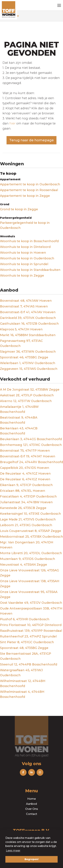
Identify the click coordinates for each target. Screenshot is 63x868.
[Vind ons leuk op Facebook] (23, 772)
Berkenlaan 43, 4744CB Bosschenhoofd (19, 431)
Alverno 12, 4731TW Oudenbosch (26, 401)
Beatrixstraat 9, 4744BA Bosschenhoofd (19, 420)
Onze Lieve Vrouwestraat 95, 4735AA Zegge (29, 594)
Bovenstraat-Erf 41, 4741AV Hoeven (28, 312)
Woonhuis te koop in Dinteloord (25, 247)
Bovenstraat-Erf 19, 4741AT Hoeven (28, 456)
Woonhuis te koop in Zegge (22, 276)
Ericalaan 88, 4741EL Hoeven (23, 491)
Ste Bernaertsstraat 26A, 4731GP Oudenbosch (26, 656)
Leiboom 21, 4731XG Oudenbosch (26, 525)
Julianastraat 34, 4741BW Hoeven (26, 502)
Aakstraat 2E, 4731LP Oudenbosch (27, 395)
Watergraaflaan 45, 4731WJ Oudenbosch (21, 673)
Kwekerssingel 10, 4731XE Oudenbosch (30, 514)
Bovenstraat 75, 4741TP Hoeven (25, 451)
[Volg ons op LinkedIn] (32, 772)
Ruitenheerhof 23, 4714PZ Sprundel (28, 636)
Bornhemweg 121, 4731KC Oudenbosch (31, 445)
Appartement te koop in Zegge (25, 196)
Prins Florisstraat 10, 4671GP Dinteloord (31, 625)
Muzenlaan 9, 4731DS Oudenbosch (28, 559)
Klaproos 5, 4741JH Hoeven (21, 329)
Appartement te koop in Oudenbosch (30, 184)
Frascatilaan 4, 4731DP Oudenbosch (28, 496)
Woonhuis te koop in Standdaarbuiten (30, 270)
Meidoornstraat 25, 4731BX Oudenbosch (32, 537)
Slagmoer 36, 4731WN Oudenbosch (28, 352)
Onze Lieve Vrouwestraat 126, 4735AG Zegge (29, 573)
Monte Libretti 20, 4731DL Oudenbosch (31, 553)
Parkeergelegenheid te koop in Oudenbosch (25, 225)
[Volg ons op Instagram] (40, 772)
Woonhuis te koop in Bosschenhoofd (29, 241)
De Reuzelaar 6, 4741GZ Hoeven (25, 479)
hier (12, 123)
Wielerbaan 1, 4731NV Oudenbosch (28, 363)
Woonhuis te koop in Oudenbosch (27, 258)
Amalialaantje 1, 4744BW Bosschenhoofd (19, 409)
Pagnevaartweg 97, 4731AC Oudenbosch (21, 343)
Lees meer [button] (13, 851)
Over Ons (32, 809)
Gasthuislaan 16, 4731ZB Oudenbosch (29, 324)
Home (32, 799)
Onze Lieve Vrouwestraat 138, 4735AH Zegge (30, 584)
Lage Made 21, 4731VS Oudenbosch (28, 519)
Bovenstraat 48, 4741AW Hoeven (26, 301)
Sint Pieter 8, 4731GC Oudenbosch (27, 642)
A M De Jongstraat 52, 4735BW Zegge (30, 390)
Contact (32, 814)
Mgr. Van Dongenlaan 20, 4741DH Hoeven (27, 545)
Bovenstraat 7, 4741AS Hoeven (24, 306)
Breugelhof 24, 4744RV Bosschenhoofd (32, 462)
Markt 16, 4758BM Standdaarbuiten (28, 335)
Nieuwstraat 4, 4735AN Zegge (24, 565)
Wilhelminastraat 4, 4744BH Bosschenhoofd (22, 694)
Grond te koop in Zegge (19, 209)
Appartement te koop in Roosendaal (29, 190)
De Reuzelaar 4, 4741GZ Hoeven (25, 474)
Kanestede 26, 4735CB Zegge (23, 508)
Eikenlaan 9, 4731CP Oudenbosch (26, 485)
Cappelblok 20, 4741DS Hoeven (25, 468)
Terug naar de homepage (32, 140)
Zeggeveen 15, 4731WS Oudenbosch (29, 369)
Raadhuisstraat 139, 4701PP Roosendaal (31, 631)
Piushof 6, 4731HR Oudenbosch (25, 619)
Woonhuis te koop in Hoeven (23, 253)
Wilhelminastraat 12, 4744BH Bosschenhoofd (23, 684)
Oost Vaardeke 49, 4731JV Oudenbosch (31, 603)
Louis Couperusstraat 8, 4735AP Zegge (31, 531)
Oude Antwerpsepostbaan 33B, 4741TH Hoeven (31, 611)
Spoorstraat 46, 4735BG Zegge (24, 357)
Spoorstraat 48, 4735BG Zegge (24, 648)
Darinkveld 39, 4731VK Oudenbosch (28, 318)
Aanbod (32, 804)
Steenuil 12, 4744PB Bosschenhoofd (29, 664)
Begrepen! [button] (32, 859)
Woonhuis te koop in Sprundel (24, 264)
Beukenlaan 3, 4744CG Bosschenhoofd (31, 439)
